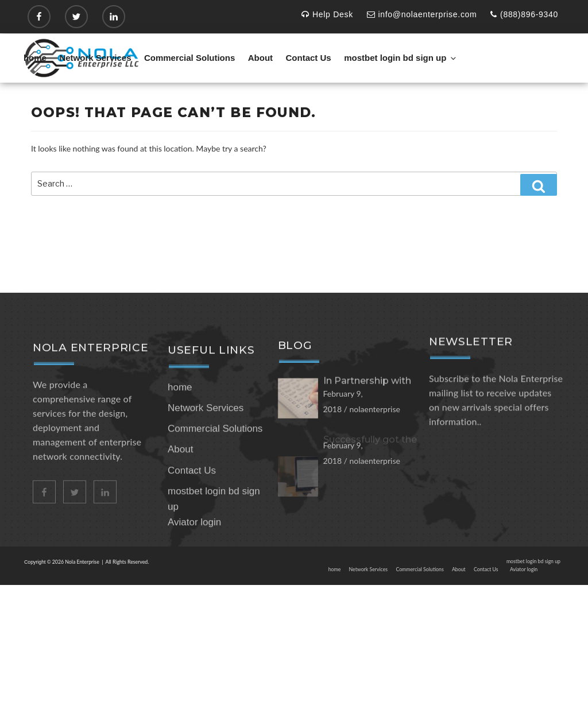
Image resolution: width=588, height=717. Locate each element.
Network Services (95, 58)
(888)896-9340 (524, 14)
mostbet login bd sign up (401, 58)
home (35, 58)
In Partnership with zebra (367, 416)
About (260, 58)
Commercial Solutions (189, 58)
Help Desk (327, 14)
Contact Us (309, 58)
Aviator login (194, 562)
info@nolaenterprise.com (422, 14)
